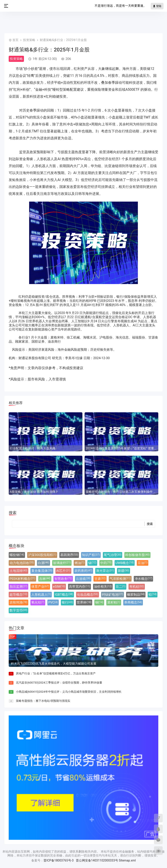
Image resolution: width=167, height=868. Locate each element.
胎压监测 (18, 587)
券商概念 (133, 602)
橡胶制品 (136, 595)
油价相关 (103, 587)
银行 (67, 602)
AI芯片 (63, 571)
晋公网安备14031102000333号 (97, 860)
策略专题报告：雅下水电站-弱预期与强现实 (43, 701)
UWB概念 (125, 563)
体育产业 (40, 587)
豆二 (121, 587)
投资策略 (29, 40)
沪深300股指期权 (42, 555)
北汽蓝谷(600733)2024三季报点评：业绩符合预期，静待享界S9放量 (59, 683)
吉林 (45, 579)
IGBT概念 (64, 595)
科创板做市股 (137, 555)
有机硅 (137, 587)
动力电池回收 (22, 563)
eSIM (59, 587)
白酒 (43, 563)
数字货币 (18, 610)
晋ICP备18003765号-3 (58, 860)
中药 (106, 563)
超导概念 (18, 595)
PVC (53, 602)
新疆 (124, 571)
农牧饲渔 (18, 602)
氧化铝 (38, 602)
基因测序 (69, 555)
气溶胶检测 (120, 579)
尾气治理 (113, 555)
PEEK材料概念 (22, 579)
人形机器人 (41, 595)
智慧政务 (63, 579)
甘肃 (100, 579)
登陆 (157, 6)
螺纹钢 (17, 555)
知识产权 (91, 555)
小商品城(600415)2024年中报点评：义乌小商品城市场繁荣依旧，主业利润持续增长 (69, 692)
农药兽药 (83, 571)
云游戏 (83, 579)
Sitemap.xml (127, 860)
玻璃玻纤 (62, 563)
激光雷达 (105, 571)
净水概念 (144, 579)
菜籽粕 (114, 602)
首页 (15, 40)
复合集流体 (42, 571)
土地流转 (18, 571)
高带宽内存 (79, 587)
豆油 (143, 563)
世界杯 (84, 602)
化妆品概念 (88, 595)
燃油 (79, 563)
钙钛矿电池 (113, 595)
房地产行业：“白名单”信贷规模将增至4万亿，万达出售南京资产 (56, 673)
